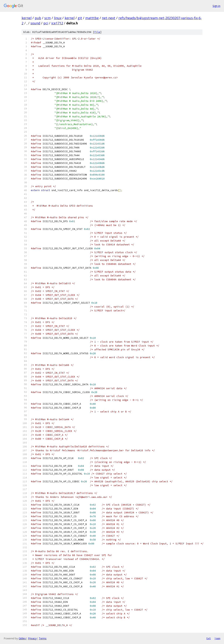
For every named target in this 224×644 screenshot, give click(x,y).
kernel (27, 18)
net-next (109, 18)
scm (48, 18)
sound (35, 23)
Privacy (32, 638)
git (80, 18)
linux (58, 18)
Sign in (216, 6)
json (217, 638)
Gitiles (22, 638)
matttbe (92, 18)
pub (38, 18)
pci (46, 23)
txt (209, 638)
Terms (43, 638)
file (97, 32)
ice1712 (57, 23)
